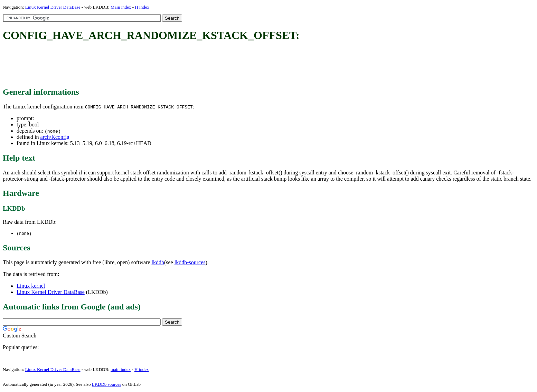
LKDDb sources (107, 385)
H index (142, 7)
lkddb (158, 263)
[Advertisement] (129, 65)
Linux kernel (31, 286)
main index (121, 370)
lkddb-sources (190, 263)
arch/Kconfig (55, 137)
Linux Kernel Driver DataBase (53, 7)
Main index (121, 7)
